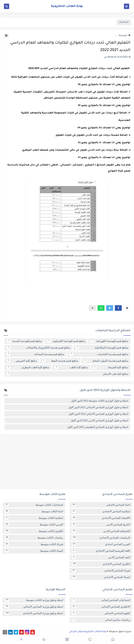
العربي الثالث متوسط (34, 525)
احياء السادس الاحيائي (101, 505)
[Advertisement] (67, 463)
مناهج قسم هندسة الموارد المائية (106, 361)
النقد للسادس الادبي (101, 557)
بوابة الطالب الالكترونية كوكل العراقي (88, 632)
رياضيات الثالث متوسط (34, 538)
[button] (118, 308)
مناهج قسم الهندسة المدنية (24, 341)
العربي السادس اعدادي (101, 544)
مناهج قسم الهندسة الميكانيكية (102, 348)
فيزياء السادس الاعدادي (101, 571)
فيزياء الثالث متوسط (34, 544)
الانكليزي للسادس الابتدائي (101, 607)
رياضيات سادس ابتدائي (101, 620)
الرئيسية (125, 36)
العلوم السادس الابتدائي (101, 613)
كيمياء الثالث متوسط (34, 551)
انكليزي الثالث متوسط (34, 531)
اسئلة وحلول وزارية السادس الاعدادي (34, 613)
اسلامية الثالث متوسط (34, 518)
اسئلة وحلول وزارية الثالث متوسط (34, 600)
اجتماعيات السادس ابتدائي (101, 600)
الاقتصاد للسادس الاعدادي (101, 518)
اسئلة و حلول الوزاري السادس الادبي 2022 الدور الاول (99, 420)
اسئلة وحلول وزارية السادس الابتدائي (34, 607)
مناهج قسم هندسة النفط (60, 361)
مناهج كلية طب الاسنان (67, 374)
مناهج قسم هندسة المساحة (35, 354)
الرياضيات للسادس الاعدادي (101, 538)
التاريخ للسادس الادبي (101, 525)
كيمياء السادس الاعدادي (101, 577)
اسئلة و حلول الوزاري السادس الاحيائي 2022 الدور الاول (98, 414)
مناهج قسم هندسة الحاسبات (99, 354)
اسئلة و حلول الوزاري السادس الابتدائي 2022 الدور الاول (98, 407)
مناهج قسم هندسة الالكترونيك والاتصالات (38, 348)
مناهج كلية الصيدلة (111, 367)
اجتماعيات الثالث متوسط (34, 505)
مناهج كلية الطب (71, 367)
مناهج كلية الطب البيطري (28, 367)
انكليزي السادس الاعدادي (101, 564)
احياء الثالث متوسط (34, 511)
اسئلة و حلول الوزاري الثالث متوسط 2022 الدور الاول (100, 401)
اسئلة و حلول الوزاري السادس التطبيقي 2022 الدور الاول (98, 427)
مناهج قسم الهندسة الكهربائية (109, 341)
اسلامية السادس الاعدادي (101, 511)
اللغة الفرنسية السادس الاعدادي (101, 551)
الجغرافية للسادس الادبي (101, 531)
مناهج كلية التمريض (22, 361)
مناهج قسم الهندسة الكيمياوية (66, 341)
